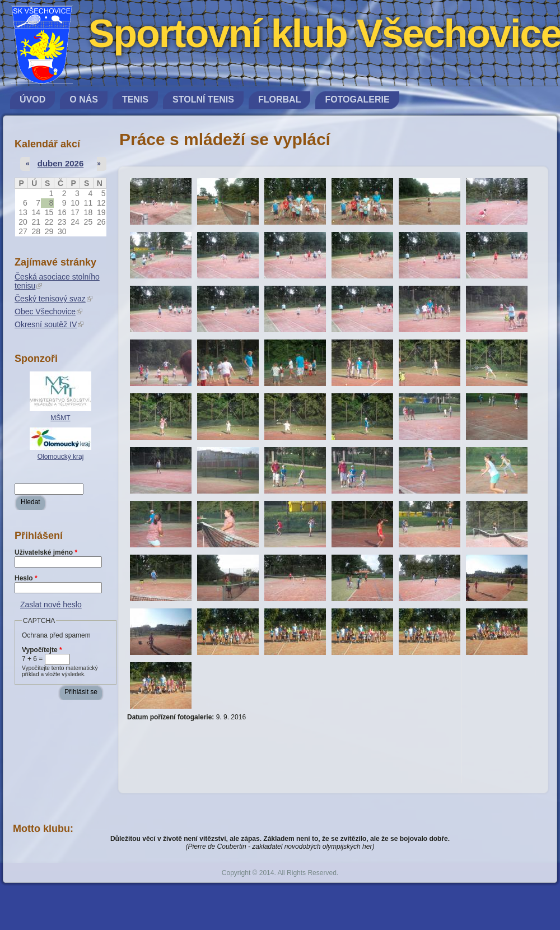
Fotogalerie (357, 99)
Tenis (135, 99)
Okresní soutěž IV (49, 324)
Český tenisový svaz (53, 299)
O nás (84, 99)
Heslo (26, 578)
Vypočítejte (42, 650)
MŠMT (60, 418)
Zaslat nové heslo (51, 604)
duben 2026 (61, 163)
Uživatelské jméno (46, 552)
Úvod (32, 99)
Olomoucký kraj (61, 457)
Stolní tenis (203, 99)
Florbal (279, 99)
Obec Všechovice (48, 311)
